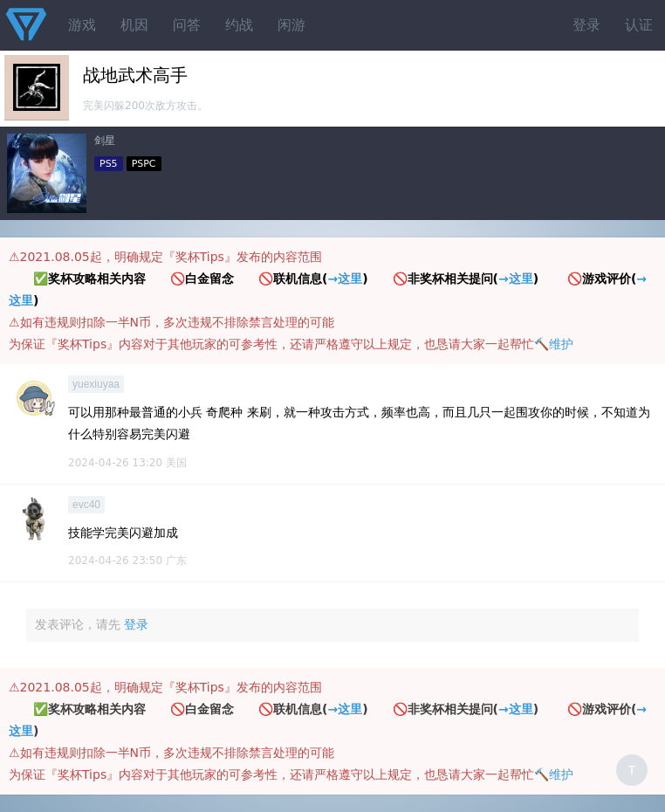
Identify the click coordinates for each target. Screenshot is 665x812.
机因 (134, 25)
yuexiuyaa (96, 384)
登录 (586, 25)
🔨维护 (554, 344)
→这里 (345, 279)
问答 (187, 25)
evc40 (86, 505)
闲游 (291, 25)
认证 (639, 25)
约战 (239, 25)
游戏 (82, 25)
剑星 (105, 141)
